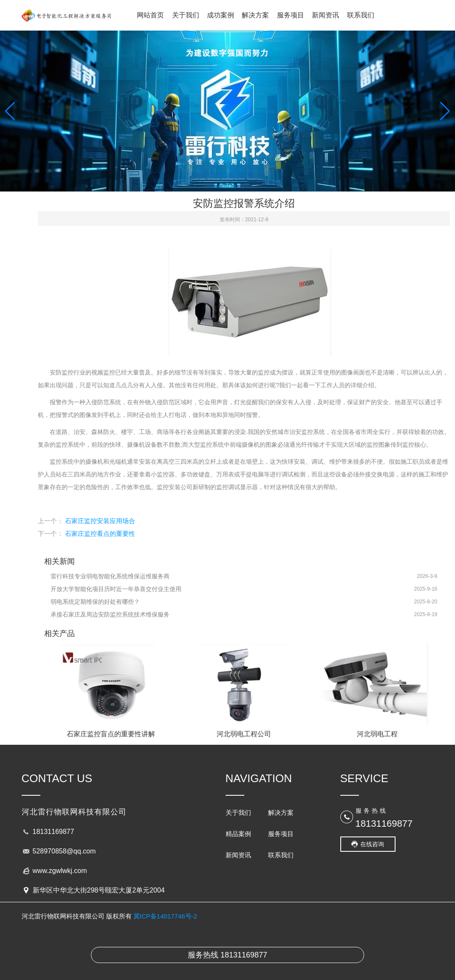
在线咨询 (372, 844)
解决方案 (255, 15)
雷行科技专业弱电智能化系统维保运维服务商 (110, 576)
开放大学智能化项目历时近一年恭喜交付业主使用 (116, 589)
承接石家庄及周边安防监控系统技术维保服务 (110, 614)
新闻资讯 (325, 15)
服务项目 (291, 15)
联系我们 (361, 15)
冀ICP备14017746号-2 (165, 916)
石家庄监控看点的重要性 (100, 534)
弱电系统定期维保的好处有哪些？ (95, 602)
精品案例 (238, 834)
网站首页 (150, 15)
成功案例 (220, 15)
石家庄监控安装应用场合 (100, 521)
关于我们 (186, 15)
